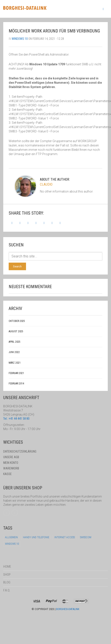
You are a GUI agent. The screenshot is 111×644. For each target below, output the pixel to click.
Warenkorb (11, 468)
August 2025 (16, 331)
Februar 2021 (16, 373)
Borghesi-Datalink (68, 609)
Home (7, 567)
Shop (7, 575)
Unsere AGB (11, 457)
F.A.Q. (7, 590)
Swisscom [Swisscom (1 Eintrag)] (86, 537)
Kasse (7, 474)
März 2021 (15, 363)
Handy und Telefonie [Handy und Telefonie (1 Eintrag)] (36, 537)
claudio (46, 184)
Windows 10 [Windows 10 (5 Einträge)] (12, 544)
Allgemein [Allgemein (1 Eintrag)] (11, 537)
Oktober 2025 (17, 321)
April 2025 (15, 342)
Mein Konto (11, 463)
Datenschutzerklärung (20, 451)
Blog (7, 582)
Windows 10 (20, 39)
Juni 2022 (14, 352)
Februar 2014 (16, 384)
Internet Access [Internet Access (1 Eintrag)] (65, 537)
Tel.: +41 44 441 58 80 (16, 419)
